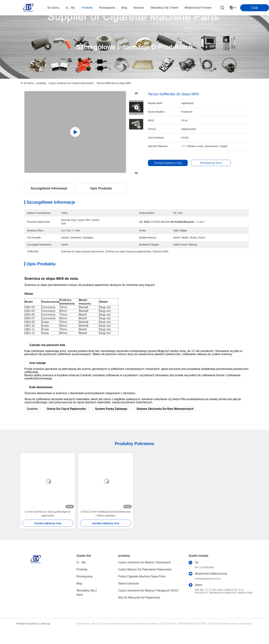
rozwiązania (107, 8)
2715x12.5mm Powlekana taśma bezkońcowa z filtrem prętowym (106, 514)
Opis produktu (101, 188)
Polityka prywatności (28, 624)
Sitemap (45, 624)
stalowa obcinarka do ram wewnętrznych (165, 409)
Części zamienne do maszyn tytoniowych (71, 83)
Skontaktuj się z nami (164, 8)
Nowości (139, 8)
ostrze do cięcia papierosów (66, 409)
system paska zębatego (111, 409)
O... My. (71, 8)
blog (124, 8)
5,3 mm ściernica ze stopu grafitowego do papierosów (48, 514)
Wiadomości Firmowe (198, 8)
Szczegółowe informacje (49, 188)
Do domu (53, 8)
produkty (87, 8)
